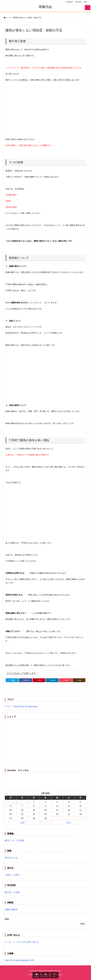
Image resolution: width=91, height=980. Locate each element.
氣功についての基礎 (14, 840)
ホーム (8, 18)
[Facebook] (26, 680)
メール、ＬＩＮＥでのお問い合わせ (22, 942)
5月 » (69, 823)
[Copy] (79, 680)
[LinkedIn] (52, 680)
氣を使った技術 (12, 892)
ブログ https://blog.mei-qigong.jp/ (21, 706)
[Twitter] (12, 680)
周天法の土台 (11, 858)
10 (57, 806)
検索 (7, 919)
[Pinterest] (39, 680)
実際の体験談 (11, 910)
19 (80, 810)
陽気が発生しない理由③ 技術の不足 (28, 18)
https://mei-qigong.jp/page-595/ (19, 960)
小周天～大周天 (12, 875)
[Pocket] (66, 680)
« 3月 (22, 823)
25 (69, 814)
